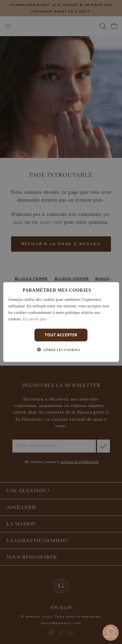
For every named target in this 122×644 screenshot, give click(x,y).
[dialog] (61, 322)
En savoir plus (35, 319)
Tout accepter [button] (61, 335)
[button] (61, 350)
